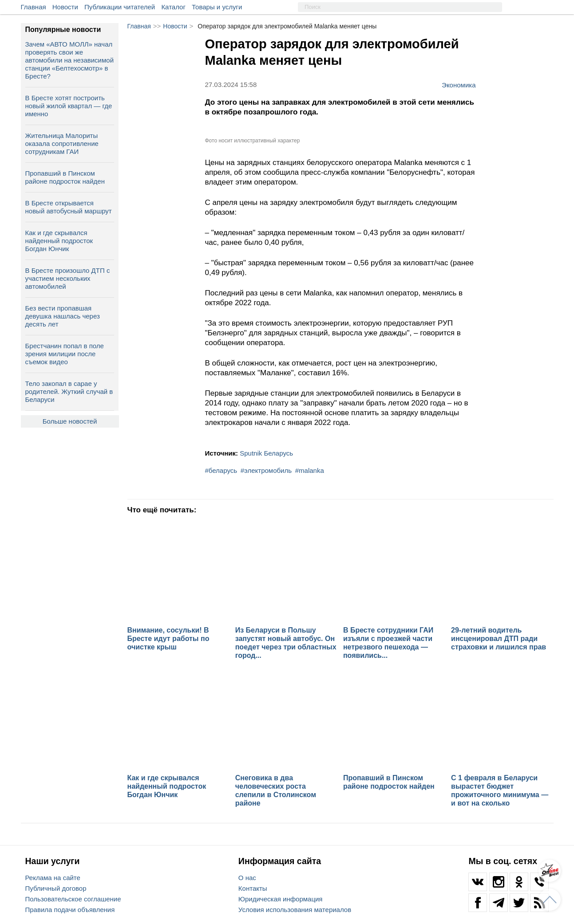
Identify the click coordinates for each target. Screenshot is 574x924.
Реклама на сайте (53, 878)
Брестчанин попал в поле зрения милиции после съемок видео (65, 354)
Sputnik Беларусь (266, 453)
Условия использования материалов (295, 910)
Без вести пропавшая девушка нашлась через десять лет (63, 316)
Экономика (459, 85)
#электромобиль (266, 470)
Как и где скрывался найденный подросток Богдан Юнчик (59, 241)
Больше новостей (70, 421)
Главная (34, 7)
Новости (65, 7)
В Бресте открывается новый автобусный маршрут (69, 207)
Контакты (253, 888)
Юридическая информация (281, 899)
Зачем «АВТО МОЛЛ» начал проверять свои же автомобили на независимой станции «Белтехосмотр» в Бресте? (70, 60)
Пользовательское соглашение (73, 899)
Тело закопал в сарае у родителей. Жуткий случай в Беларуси (69, 391)
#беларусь (221, 470)
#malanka (310, 470)
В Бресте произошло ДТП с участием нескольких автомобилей (68, 278)
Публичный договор (56, 888)
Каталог (173, 7)
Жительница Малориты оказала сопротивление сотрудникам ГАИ (62, 144)
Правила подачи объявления (70, 910)
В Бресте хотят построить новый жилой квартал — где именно (69, 106)
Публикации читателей (120, 7)
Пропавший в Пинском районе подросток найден (65, 177)
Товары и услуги (217, 7)
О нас (247, 878)
